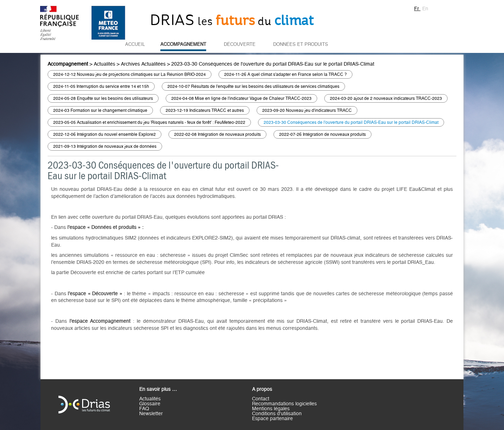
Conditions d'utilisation (277, 414)
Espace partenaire (272, 419)
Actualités (105, 64)
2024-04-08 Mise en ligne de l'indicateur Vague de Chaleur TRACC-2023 (241, 98)
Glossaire (150, 404)
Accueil (135, 44)
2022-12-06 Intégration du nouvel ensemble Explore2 (105, 134)
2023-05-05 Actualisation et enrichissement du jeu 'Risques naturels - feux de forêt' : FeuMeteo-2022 (149, 122)
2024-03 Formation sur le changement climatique (100, 110)
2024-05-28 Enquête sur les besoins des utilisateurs (103, 98)
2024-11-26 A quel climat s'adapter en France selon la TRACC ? (285, 74)
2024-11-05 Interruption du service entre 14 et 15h (101, 86)
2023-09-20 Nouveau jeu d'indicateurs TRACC (307, 110)
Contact (261, 399)
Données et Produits (301, 44)
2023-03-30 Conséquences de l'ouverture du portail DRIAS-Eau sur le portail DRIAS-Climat (273, 64)
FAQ (144, 409)
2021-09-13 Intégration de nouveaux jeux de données (105, 146)
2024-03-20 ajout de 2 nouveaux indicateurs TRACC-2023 (386, 98)
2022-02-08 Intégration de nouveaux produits (217, 134)
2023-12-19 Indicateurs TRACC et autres (205, 110)
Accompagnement (183, 44)
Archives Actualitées (143, 64)
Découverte (240, 44)
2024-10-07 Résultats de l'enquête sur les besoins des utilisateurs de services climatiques (253, 86)
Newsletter (151, 414)
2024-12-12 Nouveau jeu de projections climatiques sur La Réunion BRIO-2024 (130, 74)
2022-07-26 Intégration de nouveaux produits (322, 134)
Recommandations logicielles (284, 404)
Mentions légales (271, 409)
